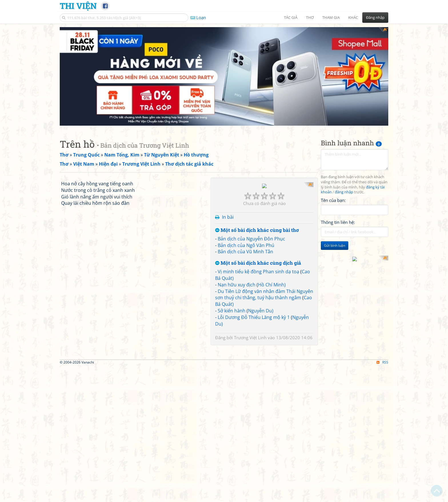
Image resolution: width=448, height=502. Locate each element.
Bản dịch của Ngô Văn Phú (246, 319)
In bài (228, 290)
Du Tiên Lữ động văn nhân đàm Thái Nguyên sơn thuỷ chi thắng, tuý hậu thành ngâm (264, 368)
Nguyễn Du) (261, 384)
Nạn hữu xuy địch (237, 358)
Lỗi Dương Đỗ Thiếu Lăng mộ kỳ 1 (254, 391)
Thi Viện (78, 6)
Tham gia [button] (331, 17)
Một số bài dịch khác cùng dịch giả (258, 337)
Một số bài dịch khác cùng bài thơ (257, 304)
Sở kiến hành (232, 384)
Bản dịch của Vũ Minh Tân (245, 325)
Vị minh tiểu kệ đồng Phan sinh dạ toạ (258, 345)
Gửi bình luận (335, 245)
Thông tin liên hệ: (338, 222)
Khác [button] (353, 17)
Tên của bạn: (333, 200)
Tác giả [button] (291, 17)
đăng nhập (344, 192)
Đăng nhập (375, 17)
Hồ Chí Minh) (272, 358)
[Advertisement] (264, 222)
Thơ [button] (310, 17)
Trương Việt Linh (250, 411)
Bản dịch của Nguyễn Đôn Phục (251, 312)
